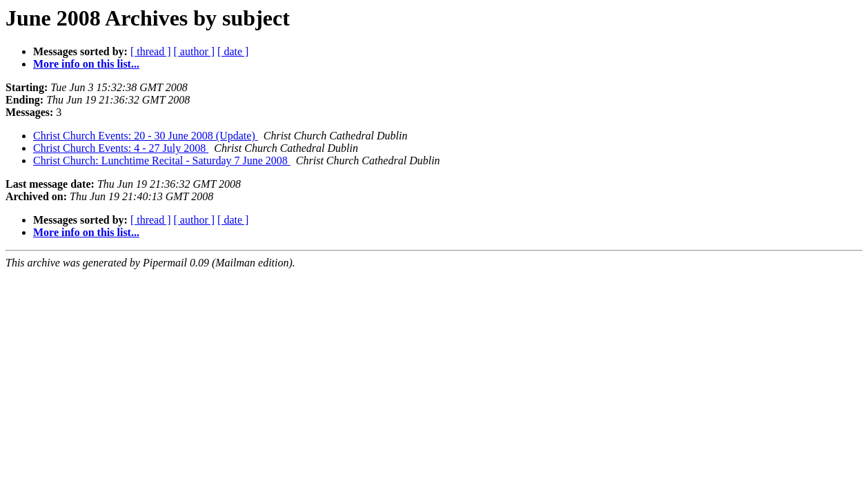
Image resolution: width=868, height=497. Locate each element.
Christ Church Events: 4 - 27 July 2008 (121, 148)
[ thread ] (151, 51)
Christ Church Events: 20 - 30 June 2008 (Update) (146, 136)
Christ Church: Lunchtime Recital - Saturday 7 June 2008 (162, 160)
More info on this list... (86, 64)
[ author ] (195, 51)
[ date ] (233, 51)
